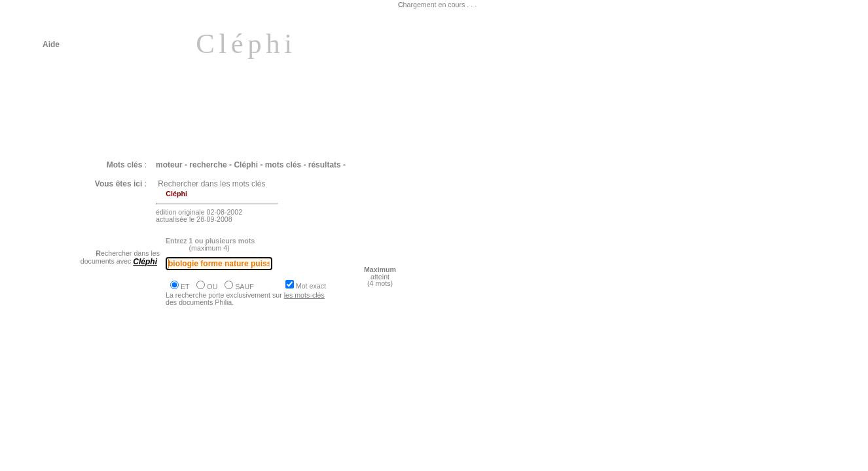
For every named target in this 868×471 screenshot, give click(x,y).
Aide (51, 44)
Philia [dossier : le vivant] (103, 385)
